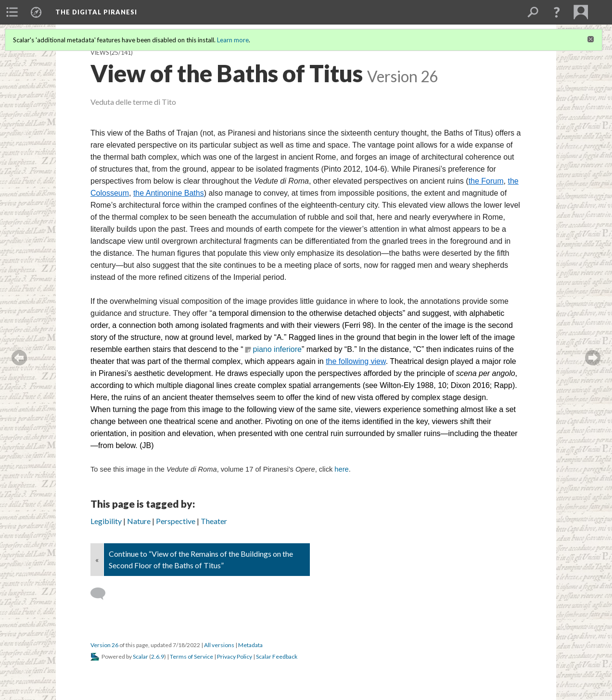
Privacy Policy (235, 656)
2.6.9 (158, 656)
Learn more (233, 40)
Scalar (140, 656)
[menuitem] (12, 12)
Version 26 (104, 645)
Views (100, 53)
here (341, 469)
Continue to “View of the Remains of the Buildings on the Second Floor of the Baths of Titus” (201, 559)
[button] (557, 12)
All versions (219, 645)
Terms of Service (191, 656)
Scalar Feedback (277, 656)
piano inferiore (277, 349)
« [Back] (97, 559)
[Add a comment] (102, 594)
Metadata (250, 645)
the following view (356, 361)
